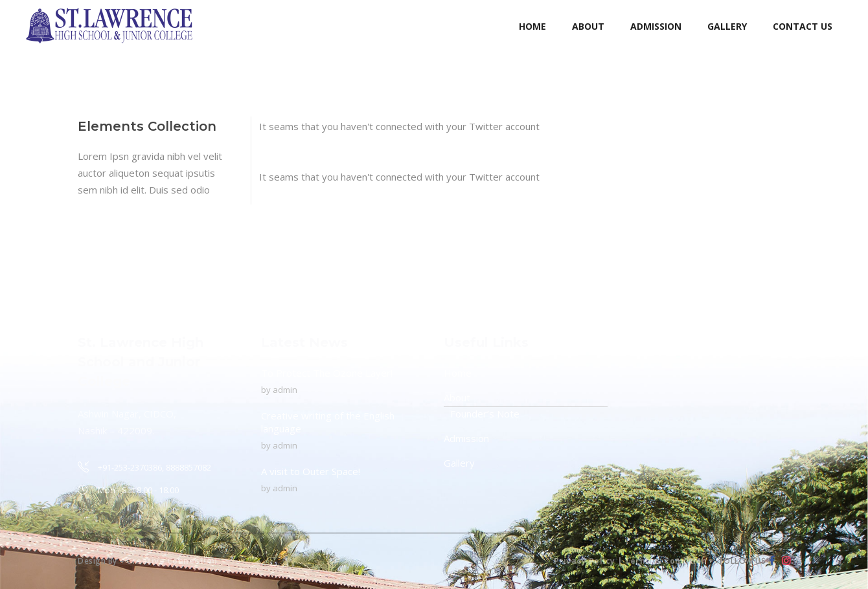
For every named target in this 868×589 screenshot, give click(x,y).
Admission (466, 438)
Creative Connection (172, 561)
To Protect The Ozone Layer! (327, 373)
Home (458, 373)
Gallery (459, 463)
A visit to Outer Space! (311, 471)
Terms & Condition (666, 561)
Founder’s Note (485, 414)
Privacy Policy (585, 561)
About (457, 397)
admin (285, 390)
